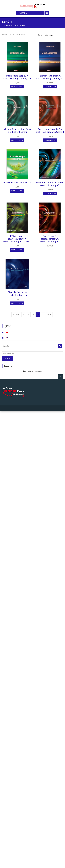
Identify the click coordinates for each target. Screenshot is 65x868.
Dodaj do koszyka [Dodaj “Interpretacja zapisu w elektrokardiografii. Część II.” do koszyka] (17, 87)
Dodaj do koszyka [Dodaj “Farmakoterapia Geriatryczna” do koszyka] (17, 191)
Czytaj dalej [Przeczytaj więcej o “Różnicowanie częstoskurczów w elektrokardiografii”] (50, 249)
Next (49, 314)
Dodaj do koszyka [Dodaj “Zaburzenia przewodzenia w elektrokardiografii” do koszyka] (50, 194)
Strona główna (7, 25)
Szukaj (8, 358)
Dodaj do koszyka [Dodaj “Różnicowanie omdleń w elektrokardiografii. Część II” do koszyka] (50, 140)
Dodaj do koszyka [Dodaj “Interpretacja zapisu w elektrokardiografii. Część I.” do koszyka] (50, 87)
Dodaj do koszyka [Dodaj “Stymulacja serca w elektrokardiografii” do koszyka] (17, 303)
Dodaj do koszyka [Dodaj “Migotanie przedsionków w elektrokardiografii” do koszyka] (17, 140)
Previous (16, 314)
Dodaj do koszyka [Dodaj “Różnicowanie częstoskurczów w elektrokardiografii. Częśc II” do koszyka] (17, 250)
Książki (16, 25)
